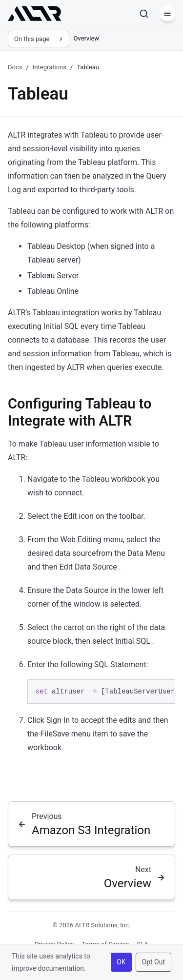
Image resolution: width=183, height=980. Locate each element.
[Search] (144, 14)
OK (121, 962)
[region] (101, 692)
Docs (15, 67)
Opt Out (153, 962)
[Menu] (167, 14)
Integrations (50, 67)
